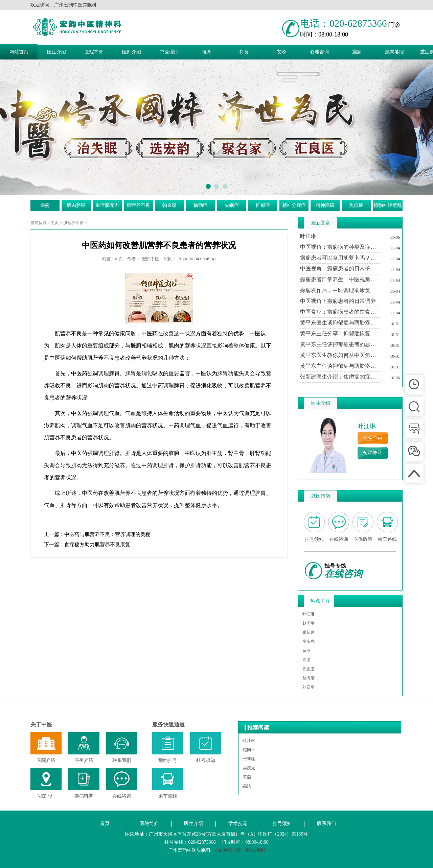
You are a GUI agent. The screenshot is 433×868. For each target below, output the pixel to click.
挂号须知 (282, 824)
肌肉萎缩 (394, 52)
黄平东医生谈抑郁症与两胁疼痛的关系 (340, 323)
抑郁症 (263, 205)
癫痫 (357, 52)
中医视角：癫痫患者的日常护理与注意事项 (340, 269)
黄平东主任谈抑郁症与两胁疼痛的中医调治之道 (340, 366)
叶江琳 (308, 236)
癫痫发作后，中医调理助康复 (335, 290)
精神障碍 (325, 205)
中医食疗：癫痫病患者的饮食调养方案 (340, 312)
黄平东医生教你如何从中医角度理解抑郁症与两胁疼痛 (340, 355)
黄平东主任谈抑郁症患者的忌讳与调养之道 (340, 344)
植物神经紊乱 (388, 205)
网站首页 (19, 52)
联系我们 (326, 824)
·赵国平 (308, 623)
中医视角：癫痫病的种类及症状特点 (340, 247)
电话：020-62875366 (343, 23)
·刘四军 (308, 687)
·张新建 (308, 632)
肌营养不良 (138, 205)
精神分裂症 (294, 205)
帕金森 (169, 205)
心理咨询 (319, 52)
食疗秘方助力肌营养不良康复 (97, 545)
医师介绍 (132, 52)
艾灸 (282, 52)
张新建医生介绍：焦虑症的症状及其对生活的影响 (340, 377)
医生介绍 (56, 52)
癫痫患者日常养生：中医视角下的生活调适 (340, 279)
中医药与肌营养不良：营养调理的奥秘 (107, 534)
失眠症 (232, 205)
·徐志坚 (308, 669)
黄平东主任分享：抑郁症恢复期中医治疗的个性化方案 (340, 333)
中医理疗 (169, 52)
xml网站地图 (228, 850)
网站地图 (255, 850)
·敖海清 (308, 678)
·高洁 (306, 660)
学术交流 (238, 824)
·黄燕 (306, 651)
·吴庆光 (308, 642)
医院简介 (94, 52)
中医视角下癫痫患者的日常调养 (338, 301)
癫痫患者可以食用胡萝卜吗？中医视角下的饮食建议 (340, 258)
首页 (105, 824)
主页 (55, 223)
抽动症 (201, 205)
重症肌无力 (107, 205)
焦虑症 (356, 205)
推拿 (207, 52)
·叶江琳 (308, 614)
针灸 (244, 52)
